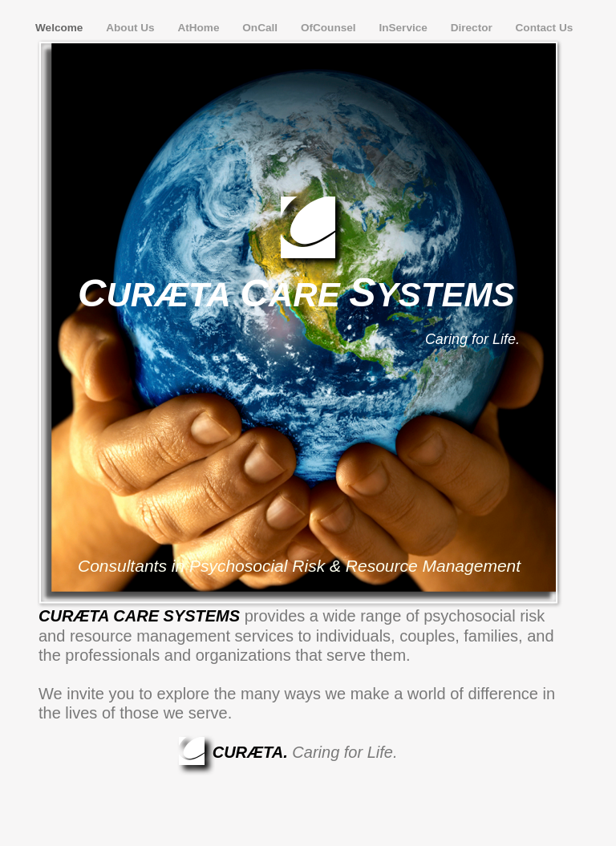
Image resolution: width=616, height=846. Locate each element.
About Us (132, 28)
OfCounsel (330, 28)
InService (404, 28)
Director (473, 28)
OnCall (261, 28)
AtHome (200, 28)
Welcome (61, 28)
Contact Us (545, 28)
